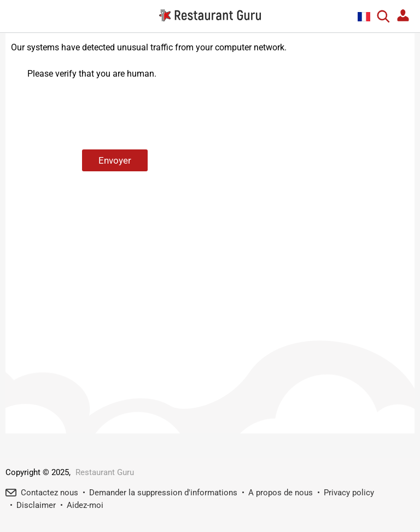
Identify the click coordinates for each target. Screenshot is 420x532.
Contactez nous (49, 493)
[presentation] (110, 115)
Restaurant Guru (105, 472)
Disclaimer (36, 505)
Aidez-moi (85, 505)
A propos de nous (281, 493)
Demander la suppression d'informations (163, 493)
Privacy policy (349, 493)
